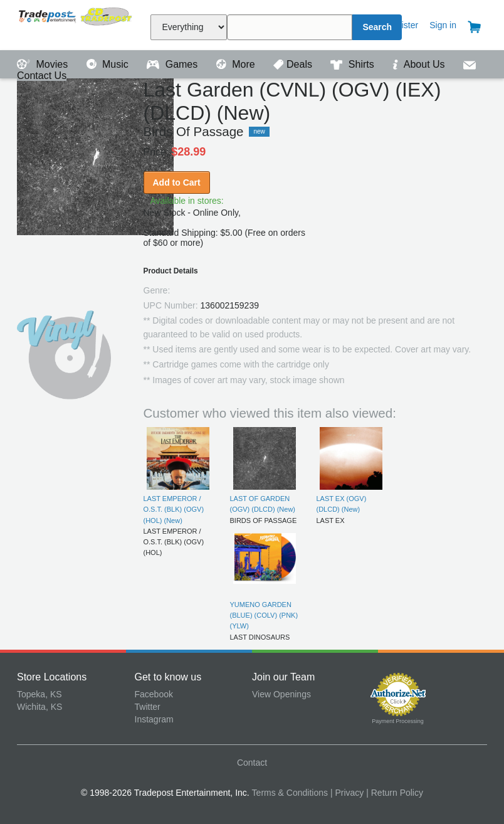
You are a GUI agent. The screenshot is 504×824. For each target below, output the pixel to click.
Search (377, 27)
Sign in (443, 25)
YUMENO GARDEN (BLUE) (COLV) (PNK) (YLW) (264, 615)
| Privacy (347, 793)
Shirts (354, 64)
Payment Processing (398, 721)
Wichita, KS (39, 707)
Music (109, 64)
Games (173, 64)
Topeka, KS (39, 694)
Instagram (154, 719)
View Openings (281, 694)
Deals (294, 64)
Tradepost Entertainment (76, 24)
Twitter (148, 707)
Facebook (154, 694)
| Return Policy (395, 793)
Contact (252, 763)
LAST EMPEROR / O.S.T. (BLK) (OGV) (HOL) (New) (174, 510)
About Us (420, 64)
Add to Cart (177, 182)
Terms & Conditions (290, 793)
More (237, 64)
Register (402, 25)
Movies (44, 64)
